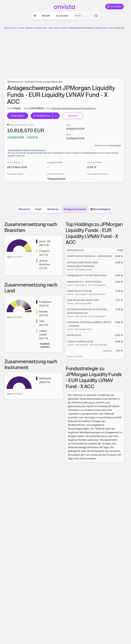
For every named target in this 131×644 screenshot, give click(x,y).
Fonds (21, 28)
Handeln (73, 116)
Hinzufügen (18, 116)
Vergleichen (42, 116)
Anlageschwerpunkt (75, 209)
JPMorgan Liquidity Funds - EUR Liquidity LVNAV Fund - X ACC (51, 28)
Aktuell (46, 16)
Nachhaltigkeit (100, 209)
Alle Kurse (53, 209)
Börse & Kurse (10, 28)
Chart (38, 209)
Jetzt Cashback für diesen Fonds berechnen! (27, 150)
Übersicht (24, 209)
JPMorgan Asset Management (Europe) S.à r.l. (74, 108)
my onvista (62, 16)
